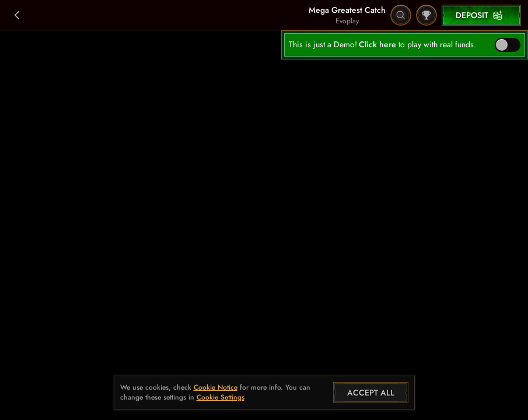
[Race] (426, 15)
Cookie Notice (216, 388)
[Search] (401, 15)
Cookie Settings (221, 398)
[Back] (18, 15)
